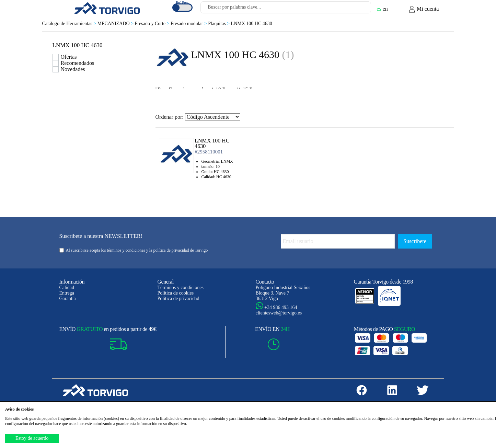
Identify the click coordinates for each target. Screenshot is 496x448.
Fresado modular (189, 24)
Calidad (67, 288)
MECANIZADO (116, 24)
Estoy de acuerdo (32, 438)
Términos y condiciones (181, 288)
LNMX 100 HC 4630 (252, 24)
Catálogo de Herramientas (70, 24)
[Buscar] (358, 9)
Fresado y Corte (153, 24)
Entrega (67, 293)
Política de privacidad (178, 298)
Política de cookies (176, 293)
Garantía (68, 298)
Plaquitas (219, 24)
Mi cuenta (424, 9)
